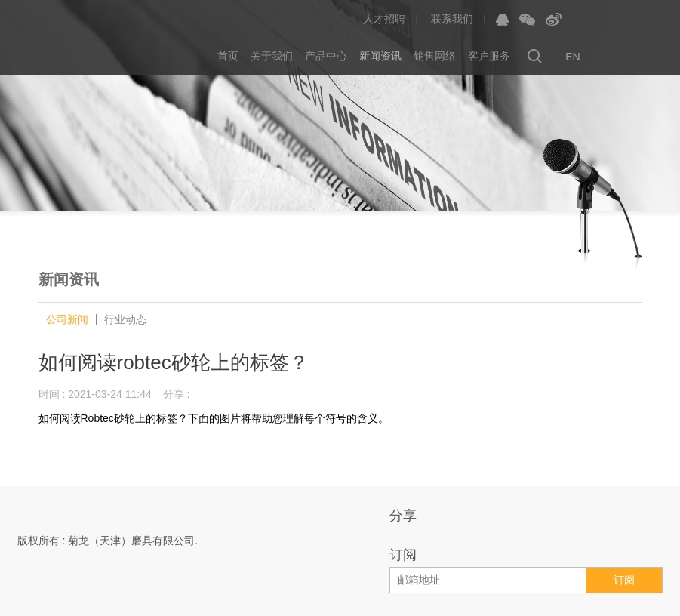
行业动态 (125, 320)
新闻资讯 (380, 56)
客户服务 (489, 56)
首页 (228, 56)
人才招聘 (384, 19)
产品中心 (326, 56)
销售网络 (435, 56)
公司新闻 (67, 320)
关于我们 (272, 56)
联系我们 (452, 19)
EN (572, 57)
